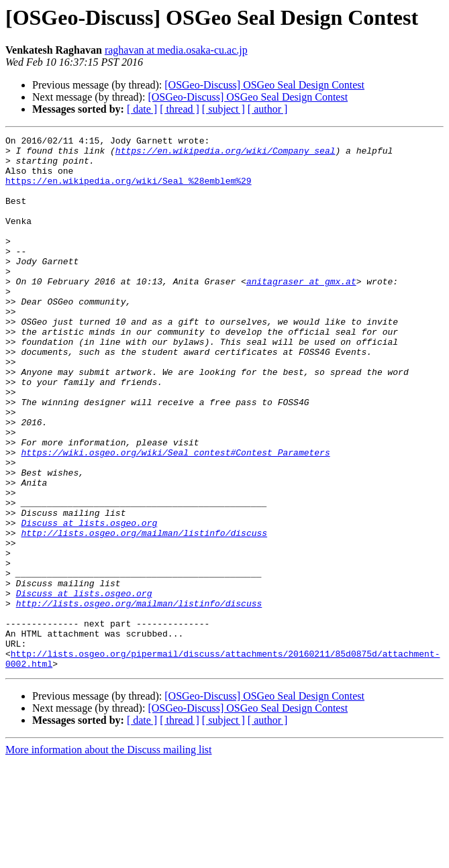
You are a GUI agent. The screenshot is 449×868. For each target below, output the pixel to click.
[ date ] (142, 109)
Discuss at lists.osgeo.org (89, 601)
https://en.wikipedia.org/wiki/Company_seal (226, 154)
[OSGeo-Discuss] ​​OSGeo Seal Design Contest (264, 85)
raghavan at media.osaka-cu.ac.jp (176, 50)
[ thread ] (180, 109)
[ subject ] (223, 109)
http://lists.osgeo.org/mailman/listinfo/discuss (144, 613)
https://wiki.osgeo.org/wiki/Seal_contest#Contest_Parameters (175, 517)
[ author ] (268, 109)
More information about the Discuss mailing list (109, 856)
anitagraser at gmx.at (301, 311)
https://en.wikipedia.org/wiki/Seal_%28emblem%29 (129, 191)
